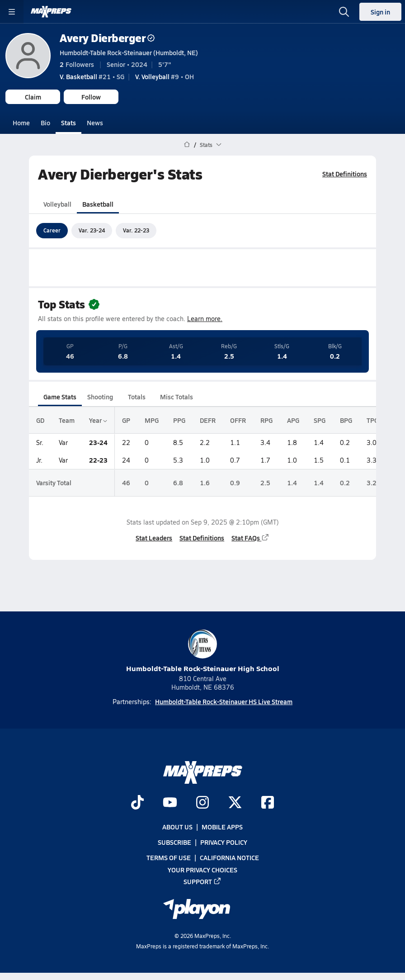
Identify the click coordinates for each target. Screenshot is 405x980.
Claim (33, 97)
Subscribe (174, 842)
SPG (320, 420)
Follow (91, 97)
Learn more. (205, 319)
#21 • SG (92, 76)
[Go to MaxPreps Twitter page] (235, 803)
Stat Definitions (345, 174)
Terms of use (169, 858)
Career (52, 230)
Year (98, 420)
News (95, 123)
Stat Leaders (154, 537)
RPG (266, 420)
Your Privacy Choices (202, 870)
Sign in (380, 12)
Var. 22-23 (136, 230)
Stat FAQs (250, 537)
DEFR (208, 420)
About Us (177, 827)
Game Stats (60, 397)
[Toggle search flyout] (344, 12)
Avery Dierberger (107, 38)
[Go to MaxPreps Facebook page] (268, 803)
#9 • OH (165, 76)
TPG (372, 420)
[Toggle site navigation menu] (12, 12)
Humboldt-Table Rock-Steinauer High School (203, 651)
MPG (152, 420)
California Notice (229, 858)
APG (293, 420)
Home (21, 123)
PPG (179, 420)
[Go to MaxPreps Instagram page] (202, 803)
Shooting (100, 397)
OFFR (238, 420)
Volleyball (57, 204)
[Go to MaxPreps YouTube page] (170, 803)
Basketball (98, 204)
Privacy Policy (224, 842)
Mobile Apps (222, 827)
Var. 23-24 (92, 230)
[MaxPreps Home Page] (187, 145)
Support (202, 881)
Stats (68, 123)
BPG (346, 420)
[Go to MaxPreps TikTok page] (137, 803)
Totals (137, 397)
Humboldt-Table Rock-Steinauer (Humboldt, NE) (129, 52)
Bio (45, 123)
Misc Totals (177, 397)
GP (126, 420)
